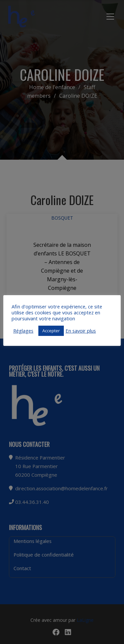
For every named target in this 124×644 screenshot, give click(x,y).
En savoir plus (81, 331)
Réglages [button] (23, 331)
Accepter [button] (51, 331)
